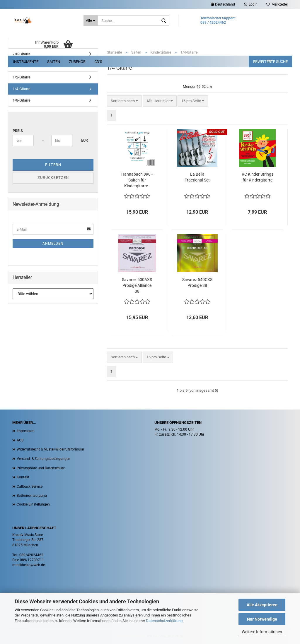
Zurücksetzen (53, 178)
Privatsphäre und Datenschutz (41, 468)
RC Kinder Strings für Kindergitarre (258, 177)
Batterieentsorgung (32, 496)
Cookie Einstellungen (33, 504)
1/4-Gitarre (22, 89)
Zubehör (77, 62)
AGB (20, 440)
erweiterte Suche (270, 62)
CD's (98, 62)
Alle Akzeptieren (262, 605)
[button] (223, 4)
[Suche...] (91, 20)
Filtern (53, 165)
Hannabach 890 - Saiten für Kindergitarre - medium (137, 180)
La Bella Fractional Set (197, 177)
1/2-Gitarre (22, 77)
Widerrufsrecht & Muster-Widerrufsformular (51, 449)
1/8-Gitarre (22, 100)
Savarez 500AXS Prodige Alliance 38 (137, 285)
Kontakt (23, 477)
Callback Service (30, 487)
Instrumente (26, 62)
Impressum (26, 431)
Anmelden (53, 244)
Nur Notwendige (262, 619)
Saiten (54, 62)
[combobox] (124, 101)
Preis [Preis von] (18, 131)
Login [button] (251, 4)
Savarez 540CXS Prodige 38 (197, 282)
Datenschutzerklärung (164, 621)
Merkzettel (277, 4)
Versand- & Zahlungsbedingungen (44, 459)
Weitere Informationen (262, 632)
